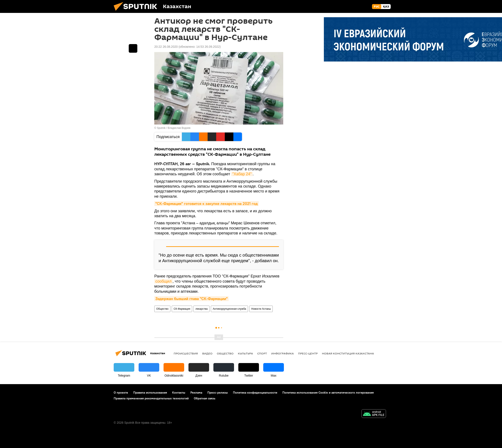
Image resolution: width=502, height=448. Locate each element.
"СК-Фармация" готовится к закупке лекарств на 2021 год (207, 204)
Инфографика (282, 353)
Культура (245, 353)
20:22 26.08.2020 (166, 47)
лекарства (201, 309)
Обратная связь (205, 398)
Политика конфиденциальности (255, 393)
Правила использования (150, 393)
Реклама (196, 393)
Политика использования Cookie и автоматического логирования (328, 393)
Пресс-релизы (218, 393)
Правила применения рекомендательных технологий (151, 398)
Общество (162, 309)
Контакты (179, 393)
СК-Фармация (182, 309)
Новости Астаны (261, 309)
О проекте (121, 393)
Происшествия (186, 353)
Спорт (262, 353)
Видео (207, 353)
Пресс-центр (308, 353)
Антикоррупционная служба (229, 309)
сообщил (163, 281)
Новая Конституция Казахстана (348, 353)
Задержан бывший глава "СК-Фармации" (191, 299)
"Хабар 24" (242, 174)
